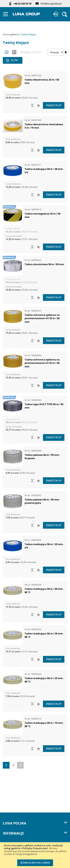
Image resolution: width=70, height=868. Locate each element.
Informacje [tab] (35, 833)
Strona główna (11, 34)
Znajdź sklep (54, 105)
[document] (35, 855)
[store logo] (26, 14)
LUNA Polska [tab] (35, 823)
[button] (39, 105)
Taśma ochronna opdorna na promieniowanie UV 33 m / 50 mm (42, 318)
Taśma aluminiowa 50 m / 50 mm (44, 264)
